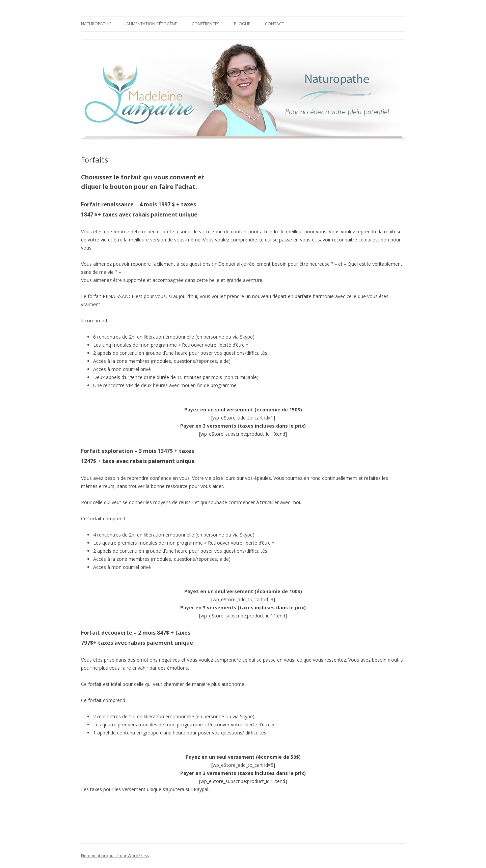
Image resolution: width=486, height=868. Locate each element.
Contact (275, 24)
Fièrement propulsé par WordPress (115, 856)
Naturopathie (96, 24)
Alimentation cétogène (152, 24)
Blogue (242, 24)
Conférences (205, 24)
